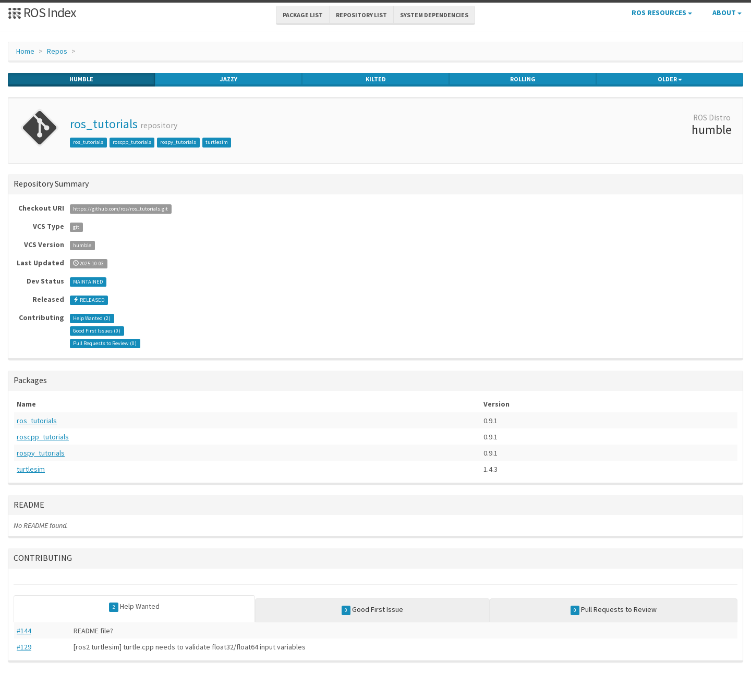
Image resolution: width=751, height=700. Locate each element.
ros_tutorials (104, 124)
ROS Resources (662, 13)
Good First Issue (373, 610)
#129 (24, 647)
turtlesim (217, 142)
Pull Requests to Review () (105, 343)
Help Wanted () (92, 318)
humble (81, 79)
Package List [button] (303, 15)
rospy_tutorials (178, 142)
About (727, 13)
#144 (24, 631)
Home (25, 51)
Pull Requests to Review (614, 610)
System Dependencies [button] (434, 15)
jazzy (229, 79)
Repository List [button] (361, 15)
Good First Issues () (97, 331)
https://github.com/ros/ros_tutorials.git (120, 209)
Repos (57, 51)
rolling (523, 79)
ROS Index (42, 12)
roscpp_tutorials (132, 142)
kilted (376, 79)
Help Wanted (134, 607)
